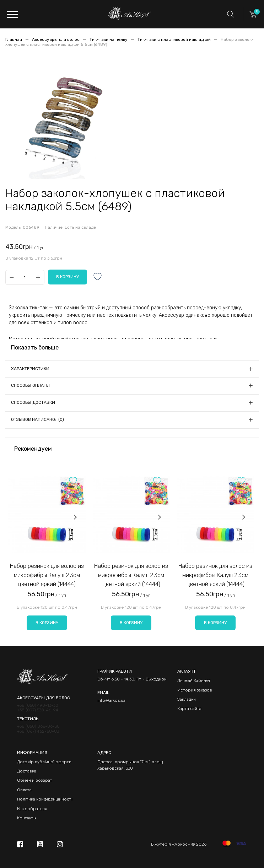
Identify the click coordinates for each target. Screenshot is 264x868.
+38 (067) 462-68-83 (38, 731)
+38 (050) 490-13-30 (38, 706)
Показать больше (35, 348)
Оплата (24, 790)
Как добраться (32, 809)
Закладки (187, 699)
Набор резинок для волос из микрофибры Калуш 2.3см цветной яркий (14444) (47, 575)
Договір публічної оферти (44, 762)
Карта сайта (189, 709)
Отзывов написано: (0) (37, 419)
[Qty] (25, 278)
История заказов (195, 690)
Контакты (27, 818)
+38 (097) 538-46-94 (38, 710)
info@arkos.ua (111, 700)
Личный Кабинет (194, 680)
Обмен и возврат (35, 780)
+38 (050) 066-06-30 (38, 726)
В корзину (47, 623)
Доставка (27, 771)
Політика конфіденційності (45, 799)
